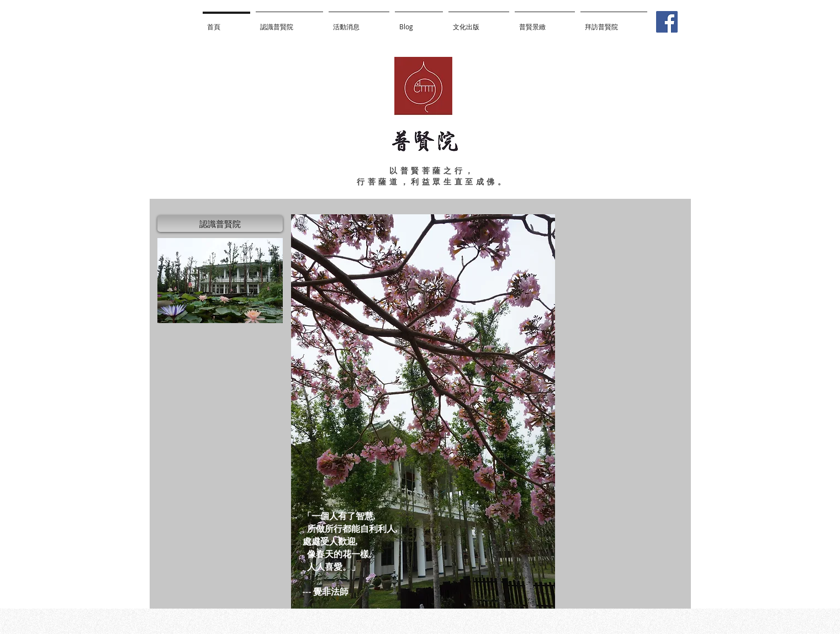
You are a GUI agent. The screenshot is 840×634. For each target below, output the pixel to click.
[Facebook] (667, 22)
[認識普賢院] (220, 224)
